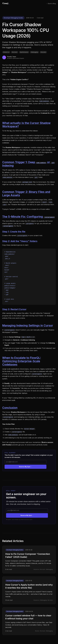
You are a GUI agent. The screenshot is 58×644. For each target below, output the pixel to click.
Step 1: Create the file (14, 232)
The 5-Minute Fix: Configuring (29, 217)
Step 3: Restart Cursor (14, 309)
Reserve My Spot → (25, 467)
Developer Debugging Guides (13, 18)
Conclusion (10, 408)
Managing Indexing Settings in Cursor (28, 325)
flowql (6, 4)
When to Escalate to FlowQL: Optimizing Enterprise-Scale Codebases (22, 361)
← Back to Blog (51, 4)
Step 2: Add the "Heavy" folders (20, 241)
